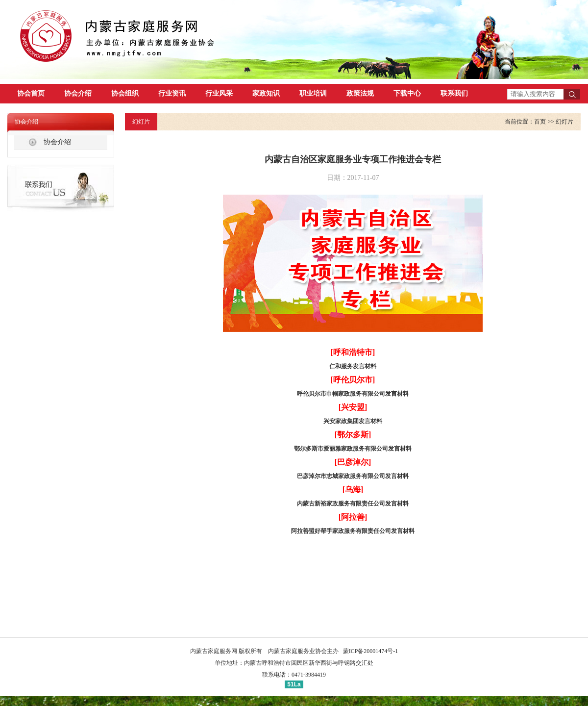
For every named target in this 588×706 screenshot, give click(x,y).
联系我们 (454, 93)
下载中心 (407, 93)
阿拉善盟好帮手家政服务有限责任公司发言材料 (353, 531)
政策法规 (360, 93)
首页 (540, 122)
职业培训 (313, 93)
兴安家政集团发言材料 (353, 421)
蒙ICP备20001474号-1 (371, 651)
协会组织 (125, 93)
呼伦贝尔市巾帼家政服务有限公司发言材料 (353, 394)
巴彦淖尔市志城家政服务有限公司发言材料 (353, 476)
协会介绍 (78, 93)
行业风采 (219, 93)
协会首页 (31, 93)
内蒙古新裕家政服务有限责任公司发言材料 (353, 504)
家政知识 (266, 93)
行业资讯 (172, 93)
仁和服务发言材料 (353, 366)
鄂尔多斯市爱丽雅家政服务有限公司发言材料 (353, 449)
